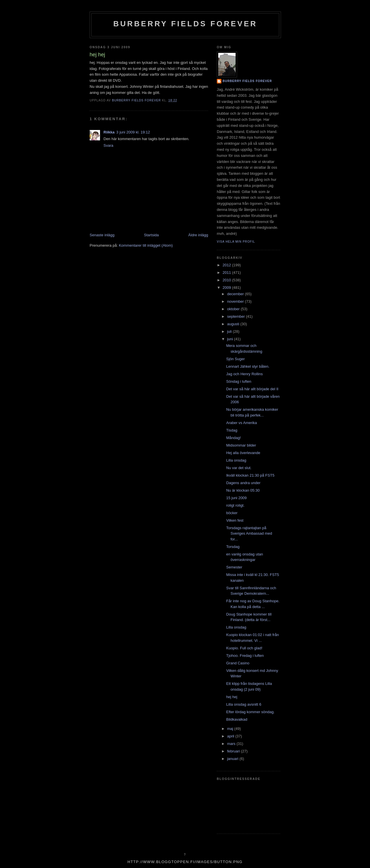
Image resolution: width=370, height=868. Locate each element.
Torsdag (233, 547)
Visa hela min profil (236, 242)
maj (231, 729)
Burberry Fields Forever (185, 24)
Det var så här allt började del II (252, 389)
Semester (234, 567)
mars (232, 744)
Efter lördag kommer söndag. (250, 712)
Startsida (151, 235)
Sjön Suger (235, 359)
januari (233, 759)
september (237, 316)
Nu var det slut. (239, 468)
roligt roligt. (235, 505)
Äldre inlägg (198, 235)
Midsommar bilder (241, 445)
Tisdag (232, 430)
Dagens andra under (243, 483)
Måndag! (233, 438)
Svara (108, 145)
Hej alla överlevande (243, 453)
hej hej (232, 697)
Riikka (109, 132)
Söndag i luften (239, 381)
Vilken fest (235, 520)
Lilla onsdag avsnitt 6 (244, 704)
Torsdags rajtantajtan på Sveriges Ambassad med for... (249, 534)
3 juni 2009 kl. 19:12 (133, 132)
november (236, 301)
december (236, 294)
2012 (227, 265)
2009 (227, 288)
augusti (234, 324)
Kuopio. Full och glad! (244, 648)
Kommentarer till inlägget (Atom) (146, 245)
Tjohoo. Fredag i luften (245, 656)
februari (234, 751)
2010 (227, 280)
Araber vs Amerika (241, 423)
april (231, 736)
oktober (234, 309)
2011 (227, 273)
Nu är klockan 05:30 (243, 490)
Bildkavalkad (237, 719)
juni (231, 339)
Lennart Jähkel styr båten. (248, 366)
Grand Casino (238, 663)
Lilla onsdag (236, 460)
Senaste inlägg (102, 235)
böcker (232, 513)
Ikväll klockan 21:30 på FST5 (250, 475)
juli (230, 331)
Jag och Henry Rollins (244, 374)
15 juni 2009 (236, 498)
